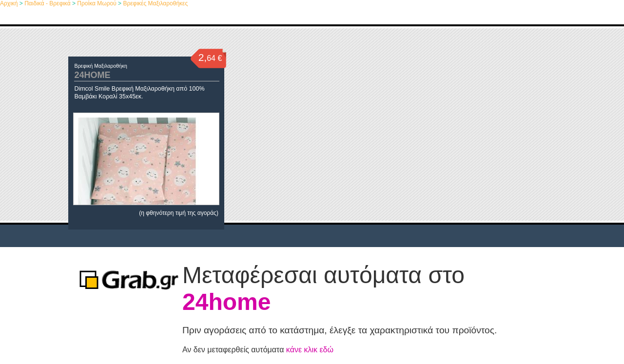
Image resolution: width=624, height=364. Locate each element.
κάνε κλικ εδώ (310, 350)
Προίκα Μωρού (97, 3)
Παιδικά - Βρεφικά (48, 3)
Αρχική (9, 3)
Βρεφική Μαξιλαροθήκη (100, 66)
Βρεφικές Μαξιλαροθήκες (155, 3)
